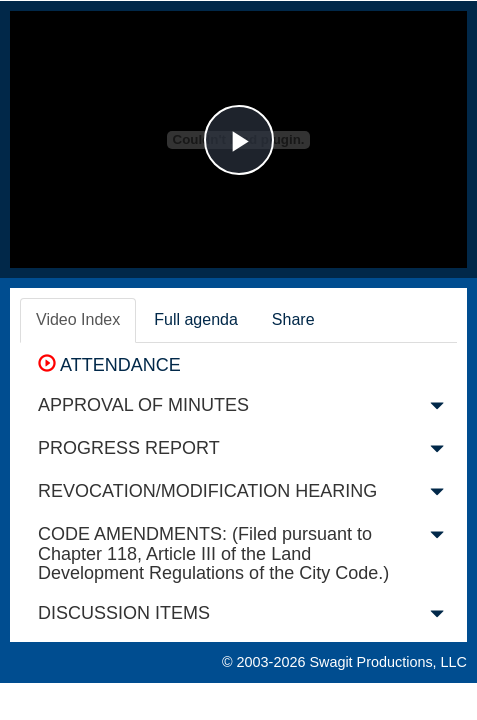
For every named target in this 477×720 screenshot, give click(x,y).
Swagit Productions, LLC (388, 662)
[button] (437, 410)
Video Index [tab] (78, 319)
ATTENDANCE (109, 365)
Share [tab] (293, 319)
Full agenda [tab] (196, 319)
